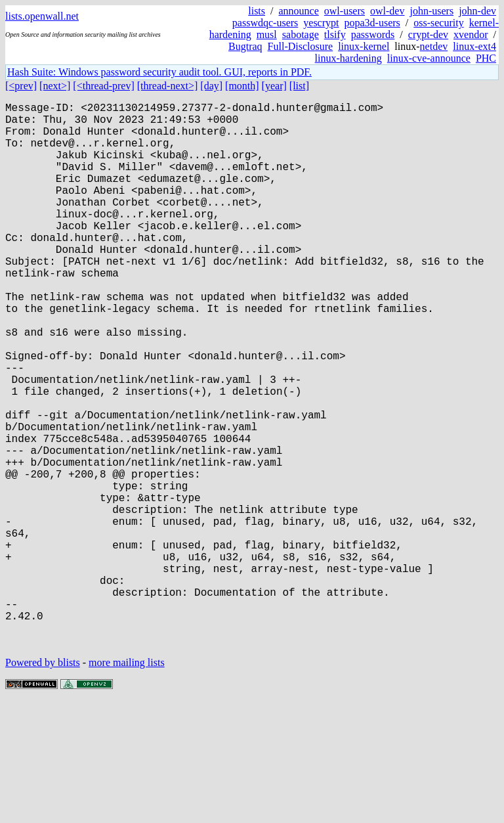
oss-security (438, 23)
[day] (211, 86)
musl (267, 34)
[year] (274, 86)
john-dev (477, 11)
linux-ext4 (474, 46)
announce (299, 11)
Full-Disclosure (301, 46)
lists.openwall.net (42, 16)
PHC (486, 58)
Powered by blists (43, 783)
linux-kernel (364, 46)
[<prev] (21, 86)
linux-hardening (348, 58)
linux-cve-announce (429, 58)
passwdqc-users (265, 23)
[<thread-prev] (103, 86)
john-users (431, 11)
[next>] (55, 86)
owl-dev (387, 11)
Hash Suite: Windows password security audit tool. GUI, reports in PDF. (159, 72)
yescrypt (321, 23)
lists (257, 11)
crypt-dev (428, 34)
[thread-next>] (168, 86)
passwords (373, 34)
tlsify (335, 34)
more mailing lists (127, 783)
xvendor (471, 34)
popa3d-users (372, 23)
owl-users (345, 11)
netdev (434, 46)
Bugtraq (245, 46)
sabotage (301, 34)
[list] (299, 86)
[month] (242, 86)
